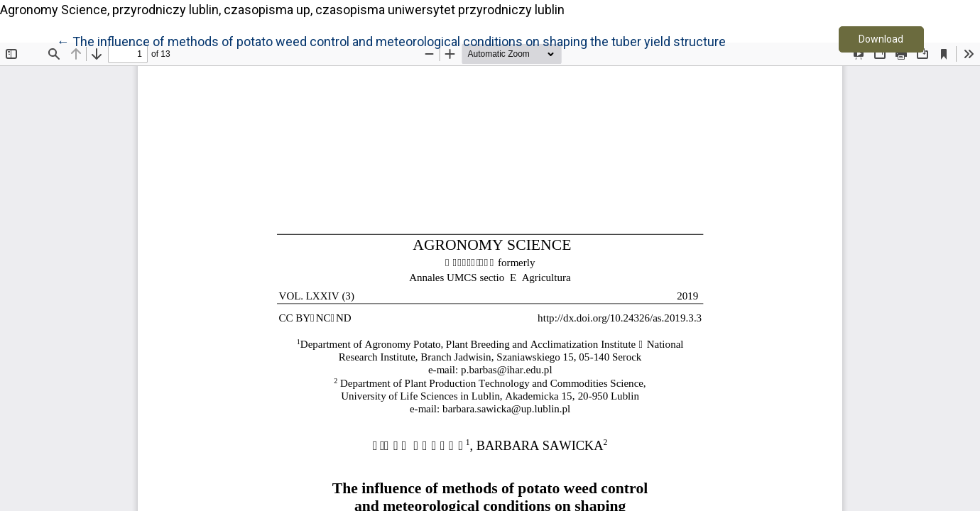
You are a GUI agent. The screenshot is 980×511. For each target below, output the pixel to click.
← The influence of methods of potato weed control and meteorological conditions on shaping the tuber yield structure (391, 40)
